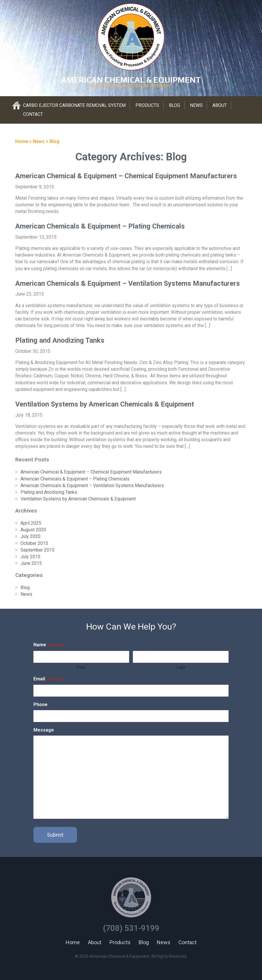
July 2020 (30, 536)
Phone (40, 705)
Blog (175, 105)
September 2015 (37, 550)
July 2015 (30, 557)
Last (181, 667)
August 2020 (33, 530)
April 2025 (31, 523)
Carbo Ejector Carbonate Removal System (74, 105)
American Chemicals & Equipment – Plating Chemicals (100, 226)
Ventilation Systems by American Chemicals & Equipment (105, 404)
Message (44, 730)
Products (147, 105)
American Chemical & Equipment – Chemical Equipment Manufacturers (126, 176)
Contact (33, 114)
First (81, 667)
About (220, 105)
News (196, 105)
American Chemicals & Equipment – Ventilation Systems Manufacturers (128, 283)
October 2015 (34, 543)
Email (48, 679)
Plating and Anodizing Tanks (60, 340)
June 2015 (31, 563)
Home (73, 942)
